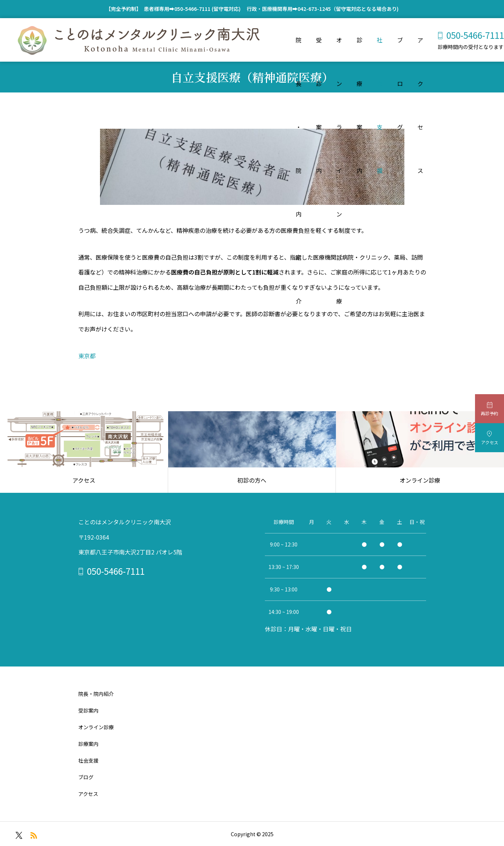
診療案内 (359, 49)
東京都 (87, 356)
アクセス (420, 49)
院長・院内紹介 (299, 49)
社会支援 (380, 49)
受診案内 (319, 49)
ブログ (400, 49)
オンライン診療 (339, 49)
